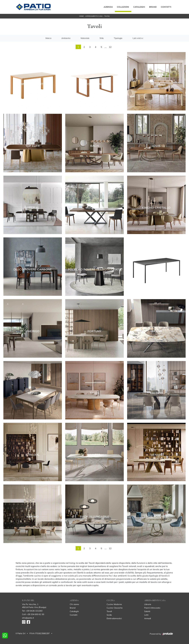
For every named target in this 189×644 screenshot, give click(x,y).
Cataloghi (139, 7)
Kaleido (156, 393)
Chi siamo (74, 604)
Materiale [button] (85, 38)
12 (110, 47)
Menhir (156, 455)
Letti (146, 615)
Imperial (33, 208)
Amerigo (33, 331)
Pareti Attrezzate (152, 608)
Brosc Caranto (94, 84)
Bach (94, 146)
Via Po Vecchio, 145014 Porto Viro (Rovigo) (34, 606)
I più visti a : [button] (138, 38)
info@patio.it (28, 618)
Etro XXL (33, 455)
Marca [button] (48, 38)
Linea (156, 269)
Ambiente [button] (66, 38)
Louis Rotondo (156, 517)
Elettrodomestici (114, 618)
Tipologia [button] (118, 38)
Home (82, 16)
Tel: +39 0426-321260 (32, 611)
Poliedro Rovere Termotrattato (95, 269)
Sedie (109, 615)
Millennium (95, 208)
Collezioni (123, 7)
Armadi (148, 618)
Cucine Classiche (115, 608)
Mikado (156, 331)
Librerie (148, 604)
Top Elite (33, 146)
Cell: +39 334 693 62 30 (33, 614)
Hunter (94, 455)
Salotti (147, 611)
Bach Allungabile (94, 517)
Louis (156, 146)
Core (156, 84)
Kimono (33, 517)
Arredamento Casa (94, 16)
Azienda (108, 7)
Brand (153, 7)
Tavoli (107, 16)
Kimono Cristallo (156, 208)
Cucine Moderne (114, 604)
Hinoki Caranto (33, 84)
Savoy (33, 393)
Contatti (166, 7)
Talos (94, 393)
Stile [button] (102, 38)
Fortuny (94, 331)
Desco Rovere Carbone (33, 269)
